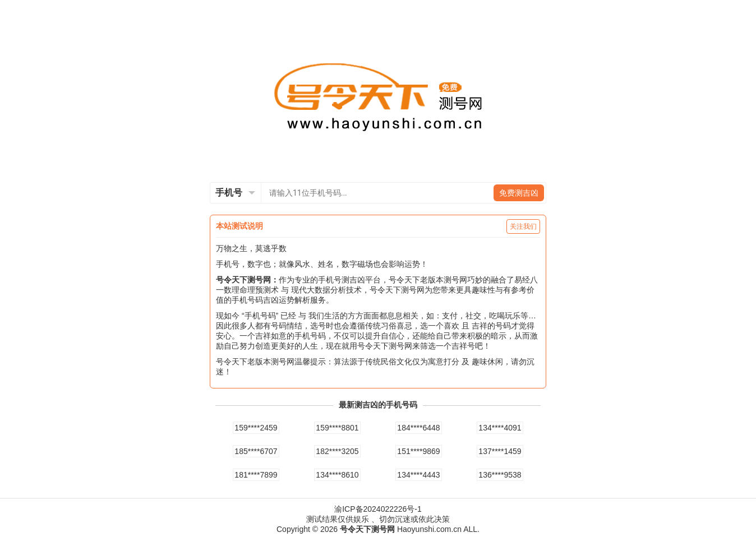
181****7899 (256, 475)
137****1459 (500, 451)
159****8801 (337, 428)
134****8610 (337, 475)
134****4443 (418, 475)
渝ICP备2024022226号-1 (378, 509)
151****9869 (418, 451)
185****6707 (256, 451)
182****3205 (337, 451)
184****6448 (418, 428)
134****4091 (500, 428)
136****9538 (500, 475)
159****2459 (256, 428)
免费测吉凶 (519, 193)
